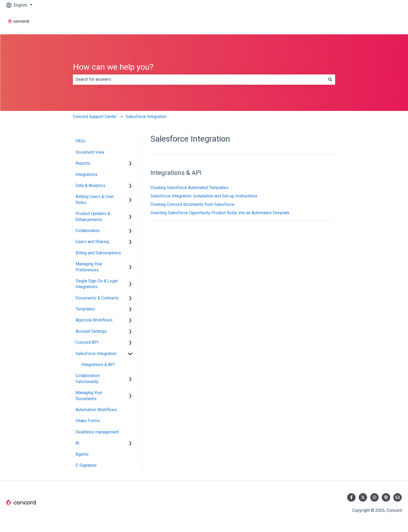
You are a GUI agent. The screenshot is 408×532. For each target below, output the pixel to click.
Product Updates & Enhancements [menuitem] (93, 216)
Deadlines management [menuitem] (97, 432)
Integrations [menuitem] (87, 174)
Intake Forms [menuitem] (88, 421)
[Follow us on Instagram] (374, 497)
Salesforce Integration (146, 117)
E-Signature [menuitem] (86, 465)
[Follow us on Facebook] (351, 497)
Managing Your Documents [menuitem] (89, 396)
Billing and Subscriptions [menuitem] (98, 253)
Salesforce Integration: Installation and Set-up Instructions (204, 196)
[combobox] (199, 79)
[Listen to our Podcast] (386, 497)
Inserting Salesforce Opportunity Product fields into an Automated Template (220, 213)
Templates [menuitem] (85, 309)
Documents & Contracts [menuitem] (97, 298)
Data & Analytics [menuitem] (90, 186)
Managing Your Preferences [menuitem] (89, 267)
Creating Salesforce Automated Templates (189, 188)
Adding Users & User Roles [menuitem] (95, 199)
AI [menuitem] (77, 443)
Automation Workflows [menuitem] (96, 410)
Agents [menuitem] (82, 454)
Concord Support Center (95, 117)
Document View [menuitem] (90, 152)
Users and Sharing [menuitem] (92, 242)
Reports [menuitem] (83, 163)
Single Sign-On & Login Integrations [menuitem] (97, 284)
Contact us (387, 22)
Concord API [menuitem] (87, 342)
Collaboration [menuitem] (88, 231)
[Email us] (398, 497)
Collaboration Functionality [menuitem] (88, 378)
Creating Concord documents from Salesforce (192, 204)
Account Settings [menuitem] (91, 331)
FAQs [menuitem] (80, 141)
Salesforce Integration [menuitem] (96, 354)
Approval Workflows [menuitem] (94, 320)
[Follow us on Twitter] (363, 497)
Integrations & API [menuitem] (98, 365)
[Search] (330, 79)
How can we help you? (113, 67)
